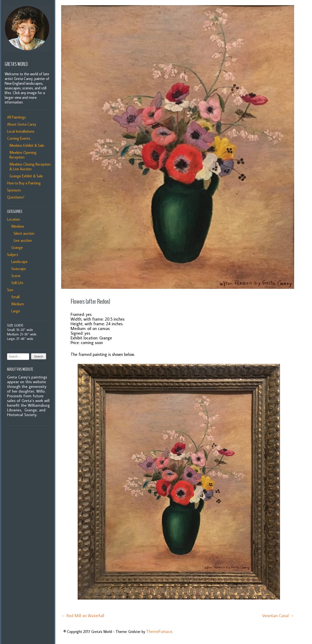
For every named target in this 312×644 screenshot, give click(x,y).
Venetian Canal (278, 616)
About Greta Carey (22, 124)
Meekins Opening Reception (23, 155)
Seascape (18, 269)
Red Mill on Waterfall (83, 616)
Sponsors (14, 190)
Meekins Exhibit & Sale (27, 145)
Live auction (22, 240)
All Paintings (16, 117)
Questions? (16, 197)
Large (15, 311)
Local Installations (21, 131)
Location (14, 219)
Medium (17, 304)
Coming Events (19, 138)
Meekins (17, 226)
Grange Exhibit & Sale (26, 176)
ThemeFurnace (159, 631)
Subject (13, 254)
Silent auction (23, 233)
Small (14, 297)
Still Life (16, 283)
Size (10, 290)
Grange (16, 247)
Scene (15, 276)
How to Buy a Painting (24, 183)
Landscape (18, 262)
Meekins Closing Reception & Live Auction (30, 167)
